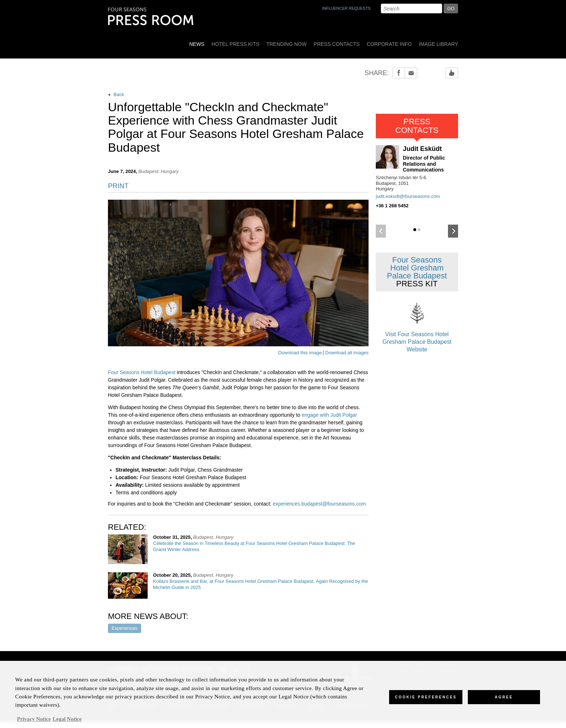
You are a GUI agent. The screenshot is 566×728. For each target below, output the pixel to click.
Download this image (300, 353)
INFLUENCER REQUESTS (347, 8)
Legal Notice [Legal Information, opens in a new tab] (67, 722)
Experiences (125, 628)
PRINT (118, 186)
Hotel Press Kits (236, 44)
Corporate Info (389, 44)
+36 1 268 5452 (392, 206)
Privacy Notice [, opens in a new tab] (34, 722)
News (197, 44)
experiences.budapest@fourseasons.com (319, 504)
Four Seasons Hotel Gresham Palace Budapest (417, 272)
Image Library (438, 44)
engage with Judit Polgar (329, 415)
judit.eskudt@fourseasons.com (408, 196)
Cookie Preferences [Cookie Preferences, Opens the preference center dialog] (426, 700)
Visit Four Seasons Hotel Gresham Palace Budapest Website (417, 326)
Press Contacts (337, 44)
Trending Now (286, 44)
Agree (504, 700)
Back (116, 94)
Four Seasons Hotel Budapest (142, 372)
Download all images (347, 353)
